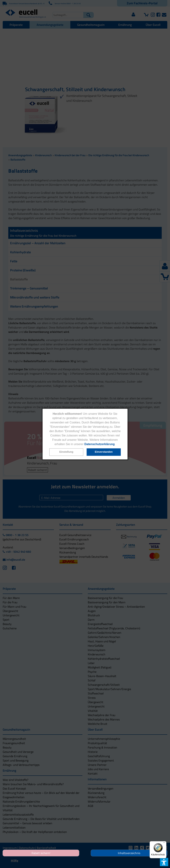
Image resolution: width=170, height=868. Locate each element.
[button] (66, 452)
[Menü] (164, 843)
